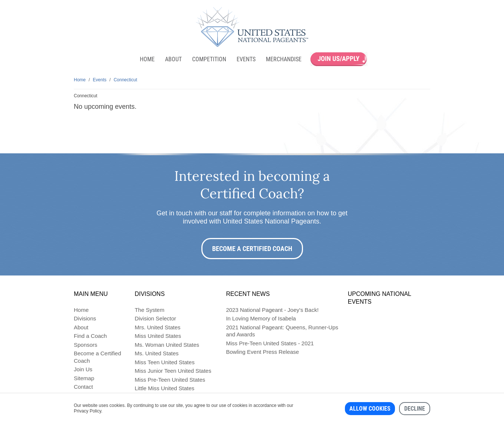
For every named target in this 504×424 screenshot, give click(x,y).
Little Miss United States (164, 388)
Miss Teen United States (164, 362)
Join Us (83, 369)
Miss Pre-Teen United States (170, 380)
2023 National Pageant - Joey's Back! (272, 310)
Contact (83, 387)
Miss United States (158, 336)
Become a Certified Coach (252, 249)
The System (149, 310)
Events (246, 59)
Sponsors (85, 345)
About (173, 59)
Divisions (85, 318)
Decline (415, 409)
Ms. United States (157, 353)
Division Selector (155, 318)
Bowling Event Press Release (262, 352)
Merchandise (284, 59)
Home (147, 59)
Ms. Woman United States (167, 345)
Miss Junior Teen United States (173, 371)
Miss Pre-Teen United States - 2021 (270, 343)
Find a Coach (90, 336)
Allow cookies (370, 409)
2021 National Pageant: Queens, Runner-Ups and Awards (282, 331)
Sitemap (84, 378)
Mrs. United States (157, 327)
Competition (209, 59)
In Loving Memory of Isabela (261, 318)
